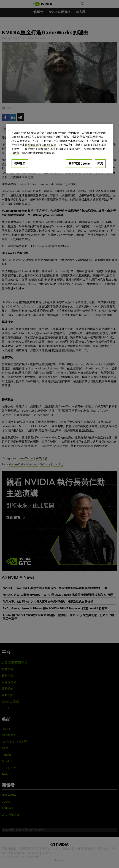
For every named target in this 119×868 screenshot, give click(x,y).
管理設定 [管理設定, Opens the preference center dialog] (20, 164)
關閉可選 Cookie (79, 164)
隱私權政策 (32, 145)
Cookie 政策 (49, 145)
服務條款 (44, 149)
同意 (100, 164)
